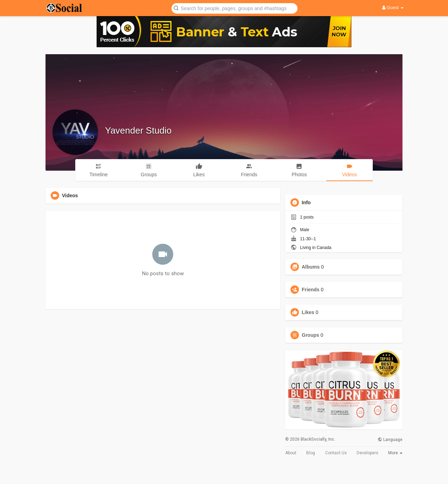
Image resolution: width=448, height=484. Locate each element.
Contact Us (336, 453)
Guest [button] (393, 8)
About (291, 453)
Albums (311, 267)
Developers (367, 453)
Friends (311, 290)
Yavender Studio (138, 130)
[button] (234, 8)
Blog (311, 453)
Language (390, 440)
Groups (310, 335)
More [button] (395, 453)
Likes (308, 312)
